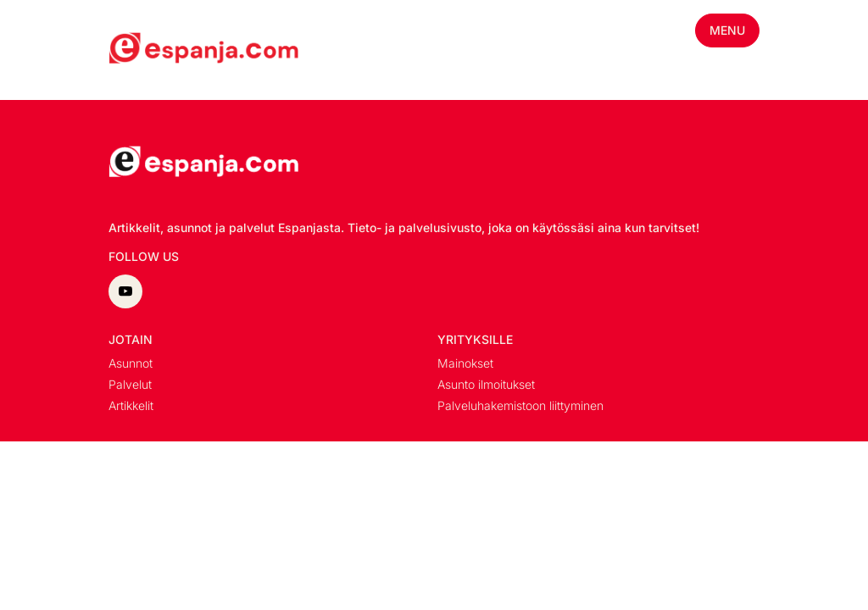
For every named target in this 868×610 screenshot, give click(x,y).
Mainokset (465, 363)
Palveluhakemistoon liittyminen (520, 405)
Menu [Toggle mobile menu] (727, 30)
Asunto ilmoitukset (486, 384)
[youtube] (125, 291)
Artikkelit (131, 405)
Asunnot (131, 363)
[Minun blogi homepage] (149, 50)
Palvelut (130, 384)
